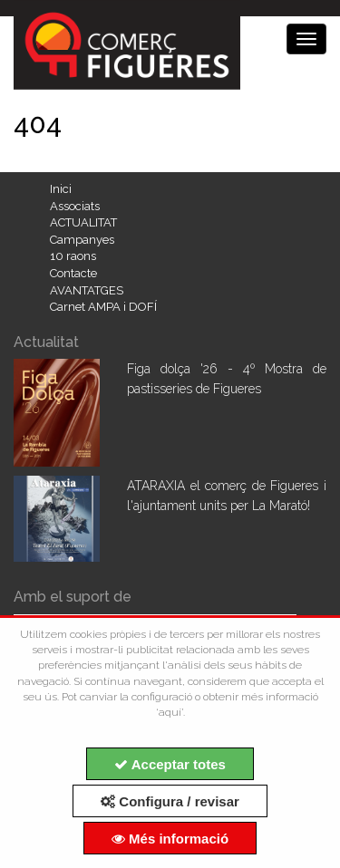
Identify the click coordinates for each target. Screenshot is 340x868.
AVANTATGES (87, 290)
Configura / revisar (170, 801)
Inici (61, 189)
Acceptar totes (170, 764)
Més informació (170, 839)
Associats (75, 206)
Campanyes (82, 240)
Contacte (73, 273)
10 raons (73, 256)
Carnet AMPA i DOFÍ (103, 307)
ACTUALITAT (83, 222)
